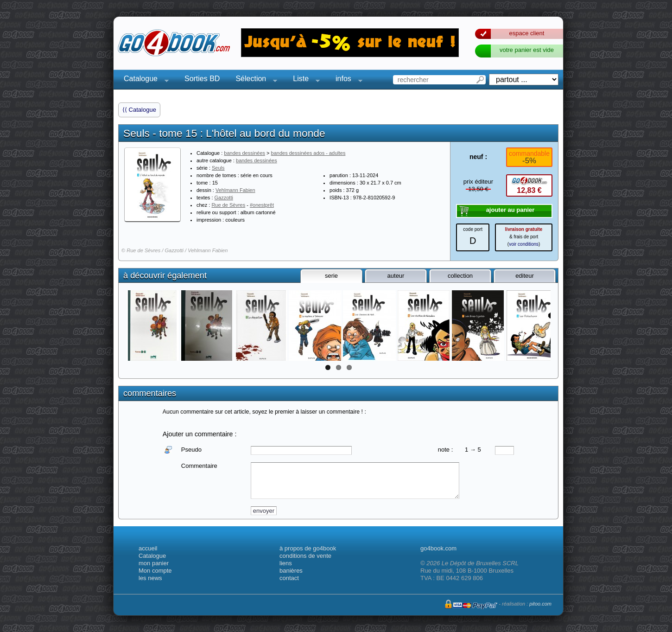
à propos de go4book (308, 548)
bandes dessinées (244, 153)
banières (291, 571)
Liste (304, 80)
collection (460, 276)
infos (346, 80)
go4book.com (438, 548)
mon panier (154, 563)
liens (286, 563)
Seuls (218, 168)
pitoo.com (540, 604)
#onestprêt (262, 205)
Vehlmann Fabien (235, 190)
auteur (396, 276)
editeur (525, 276)
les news (150, 578)
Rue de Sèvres (228, 205)
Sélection (254, 80)
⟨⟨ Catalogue (139, 110)
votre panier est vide (527, 50)
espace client (527, 33)
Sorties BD (202, 79)
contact (289, 578)
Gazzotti (224, 198)
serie (331, 276)
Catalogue (143, 80)
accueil (148, 548)
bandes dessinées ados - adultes (308, 153)
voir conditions (524, 244)
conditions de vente (305, 556)
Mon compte (155, 571)
